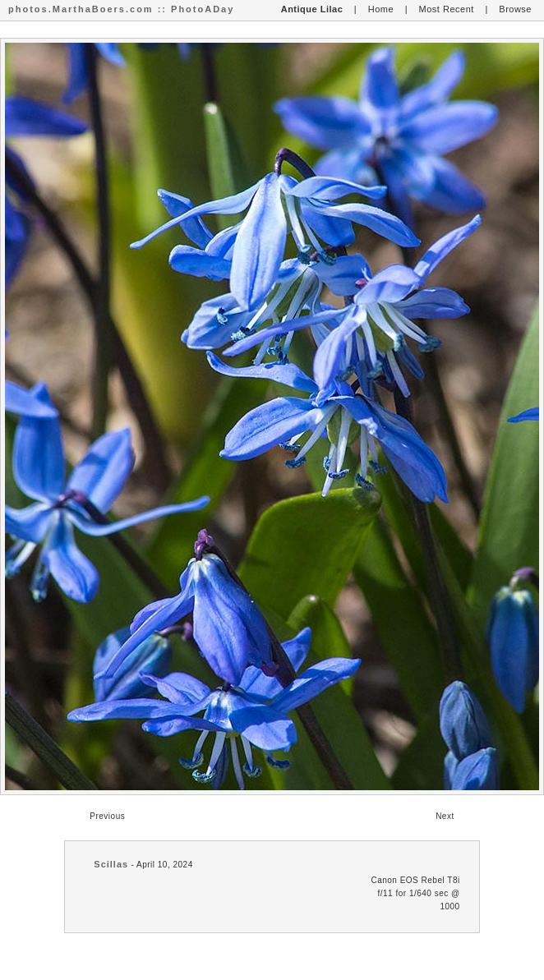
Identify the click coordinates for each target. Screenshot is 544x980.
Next (445, 816)
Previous (107, 816)
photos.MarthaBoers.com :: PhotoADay (121, 9)
